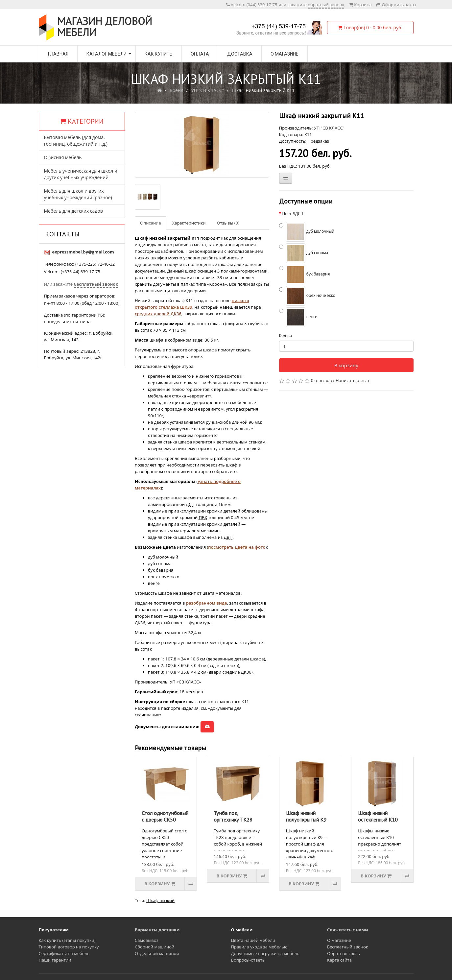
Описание (151, 223)
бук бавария (305, 275)
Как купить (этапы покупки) (67, 940)
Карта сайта (339, 960)
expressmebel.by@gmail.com (83, 252)
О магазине (285, 54)
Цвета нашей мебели (253, 940)
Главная (58, 54)
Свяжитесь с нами (348, 930)
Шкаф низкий (160, 900)
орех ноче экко (307, 296)
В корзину (346, 365)
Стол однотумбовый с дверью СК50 (165, 816)
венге (298, 317)
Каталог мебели (107, 54)
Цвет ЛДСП (293, 214)
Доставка (240, 54)
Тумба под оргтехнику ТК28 (233, 816)
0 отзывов (321, 380)
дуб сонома (304, 253)
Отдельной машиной (157, 953)
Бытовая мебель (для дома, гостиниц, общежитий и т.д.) (76, 141)
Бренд (177, 90)
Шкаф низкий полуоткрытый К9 (306, 816)
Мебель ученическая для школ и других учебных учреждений (81, 174)
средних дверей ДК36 (158, 314)
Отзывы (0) (228, 223)
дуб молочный (307, 232)
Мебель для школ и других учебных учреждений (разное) (78, 194)
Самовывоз (147, 940)
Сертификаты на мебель (64, 953)
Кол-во (285, 335)
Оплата (200, 54)
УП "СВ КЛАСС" (207, 90)
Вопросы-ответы (248, 960)
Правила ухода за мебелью (259, 947)
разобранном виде (206, 603)
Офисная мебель (63, 157)
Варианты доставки (157, 930)
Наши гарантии (55, 960)
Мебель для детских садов (73, 211)
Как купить (159, 54)
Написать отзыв (352, 380)
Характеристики (189, 223)
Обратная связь (344, 953)
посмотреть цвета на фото (237, 547)
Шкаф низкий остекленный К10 (378, 816)
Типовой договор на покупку (69, 947)
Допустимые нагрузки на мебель (265, 953)
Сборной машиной (155, 947)
